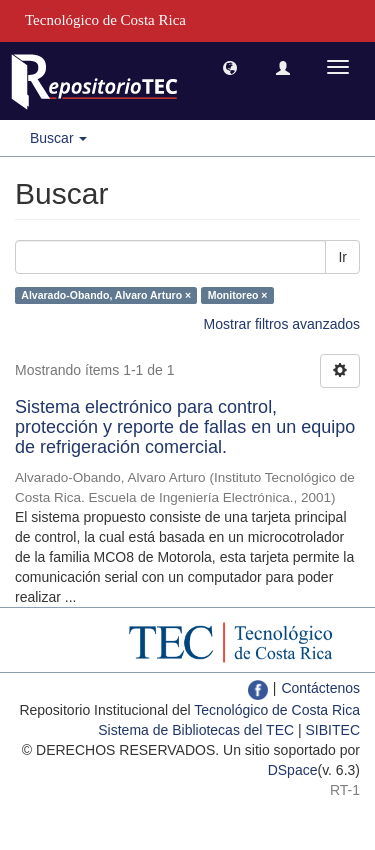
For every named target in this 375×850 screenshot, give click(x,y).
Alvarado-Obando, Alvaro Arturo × (106, 295)
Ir (342, 257)
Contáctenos (320, 688)
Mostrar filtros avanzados (282, 324)
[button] (230, 67)
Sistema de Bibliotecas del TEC (196, 730)
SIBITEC (333, 730)
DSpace (293, 770)
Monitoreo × (238, 295)
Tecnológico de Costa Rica (277, 710)
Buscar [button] (58, 138)
